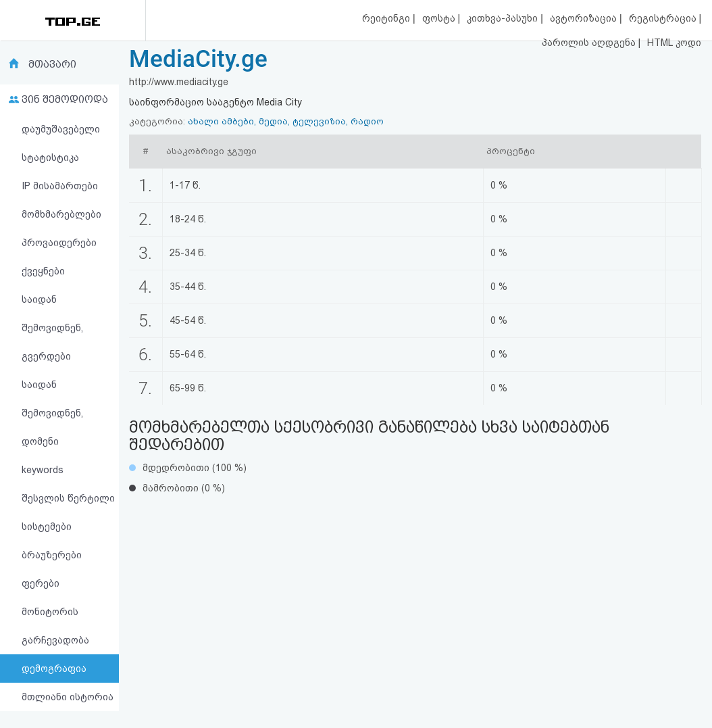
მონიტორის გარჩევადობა (55, 626)
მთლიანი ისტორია (68, 697)
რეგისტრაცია (664, 18)
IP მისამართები (60, 186)
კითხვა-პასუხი (504, 18)
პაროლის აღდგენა (590, 43)
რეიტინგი (387, 18)
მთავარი (52, 64)
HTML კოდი (674, 43)
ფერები (41, 583)
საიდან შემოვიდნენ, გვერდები (52, 328)
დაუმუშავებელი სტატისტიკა (61, 143)
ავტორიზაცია (585, 18)
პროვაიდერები (59, 243)
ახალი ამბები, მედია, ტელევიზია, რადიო (286, 121)
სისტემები (47, 527)
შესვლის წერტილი (68, 498)
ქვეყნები (43, 271)
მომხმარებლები (61, 214)
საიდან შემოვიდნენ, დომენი (52, 413)
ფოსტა (440, 18)
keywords (43, 470)
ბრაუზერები (52, 555)
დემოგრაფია (54, 669)
